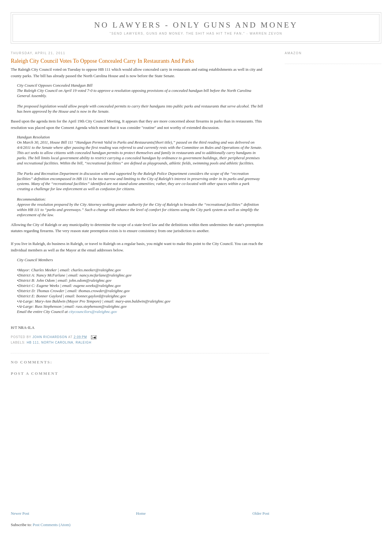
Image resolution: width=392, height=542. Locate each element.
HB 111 (33, 343)
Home (141, 513)
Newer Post (20, 513)
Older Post (261, 513)
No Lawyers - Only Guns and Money (196, 25)
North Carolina (57, 343)
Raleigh (84, 343)
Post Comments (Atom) (52, 525)
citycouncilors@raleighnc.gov (93, 312)
